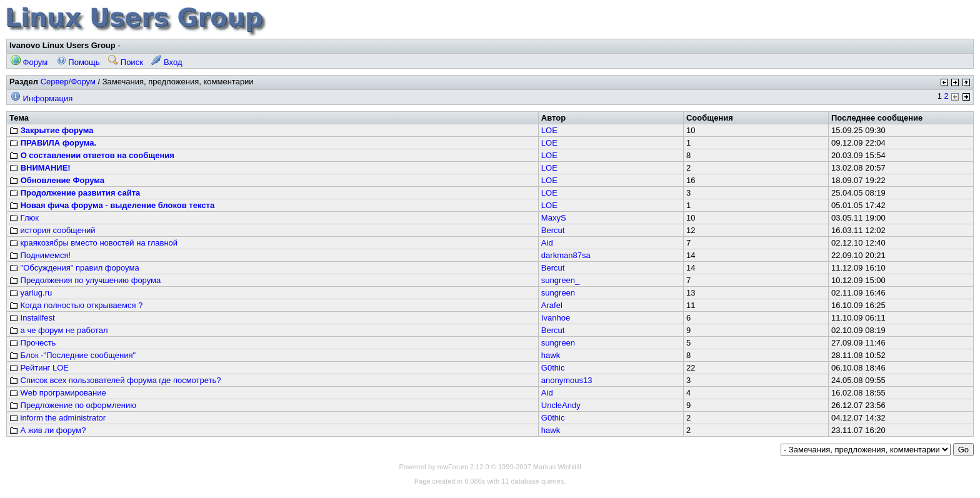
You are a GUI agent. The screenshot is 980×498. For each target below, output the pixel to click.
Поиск (126, 62)
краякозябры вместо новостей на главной (93, 243)
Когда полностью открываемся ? (76, 305)
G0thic (553, 368)
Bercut (553, 230)
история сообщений (52, 230)
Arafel (552, 305)
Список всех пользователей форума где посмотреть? (115, 380)
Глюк (24, 218)
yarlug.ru (31, 293)
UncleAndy (561, 405)
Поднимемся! (40, 255)
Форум (29, 62)
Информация (42, 98)
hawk (551, 355)
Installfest (32, 318)
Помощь (78, 62)
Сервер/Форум (68, 82)
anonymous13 (567, 380)
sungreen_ (560, 280)
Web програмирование (58, 393)
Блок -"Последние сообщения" (72, 355)
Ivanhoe (556, 318)
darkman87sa (566, 255)
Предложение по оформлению (73, 405)
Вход (167, 62)
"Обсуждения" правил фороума (74, 268)
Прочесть (32, 343)
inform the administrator (57, 418)
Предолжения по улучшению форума (85, 280)
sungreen (558, 293)
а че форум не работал (58, 330)
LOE (549, 130)
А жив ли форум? (47, 430)
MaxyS (554, 218)
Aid (547, 243)
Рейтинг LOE (39, 368)
